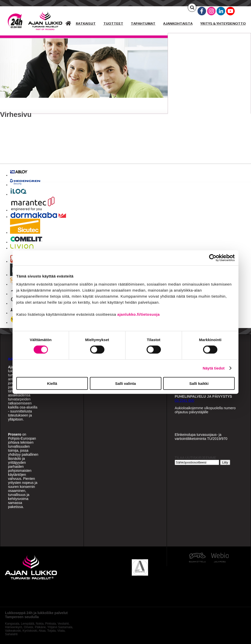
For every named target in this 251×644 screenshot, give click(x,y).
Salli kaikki (199, 383)
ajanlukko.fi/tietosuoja (138, 314)
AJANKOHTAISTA (178, 23)
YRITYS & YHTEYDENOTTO (223, 23)
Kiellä (52, 383)
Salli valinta (126, 383)
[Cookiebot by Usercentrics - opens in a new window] (213, 258)
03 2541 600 (184, 400)
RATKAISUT (86, 23)
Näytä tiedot (214, 368)
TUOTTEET (113, 23)
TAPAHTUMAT (143, 23)
